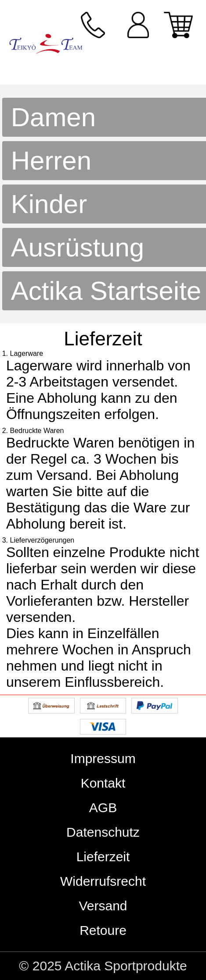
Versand (103, 906)
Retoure (103, 930)
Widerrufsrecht (103, 881)
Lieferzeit (103, 857)
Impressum (103, 758)
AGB (103, 808)
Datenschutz (103, 832)
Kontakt (103, 783)
